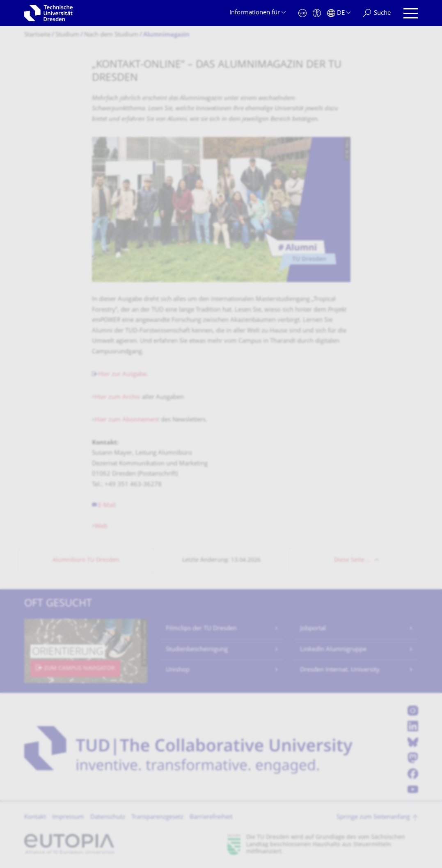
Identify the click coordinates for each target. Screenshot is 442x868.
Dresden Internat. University (340, 670)
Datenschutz (108, 817)
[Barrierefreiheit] (317, 13)
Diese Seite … (352, 560)
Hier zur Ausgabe (122, 375)
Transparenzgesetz (157, 817)
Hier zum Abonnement (127, 420)
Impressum (68, 817)
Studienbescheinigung (197, 650)
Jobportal (313, 629)
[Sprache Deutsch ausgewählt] (339, 13)
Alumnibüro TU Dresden (86, 560)
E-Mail (107, 506)
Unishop (178, 670)
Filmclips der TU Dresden (201, 629)
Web (101, 527)
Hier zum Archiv (118, 398)
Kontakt (35, 817)
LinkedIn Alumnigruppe (333, 650)
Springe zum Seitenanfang (373, 817)
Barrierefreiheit (211, 817)
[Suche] (377, 13)
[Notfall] (302, 13)
